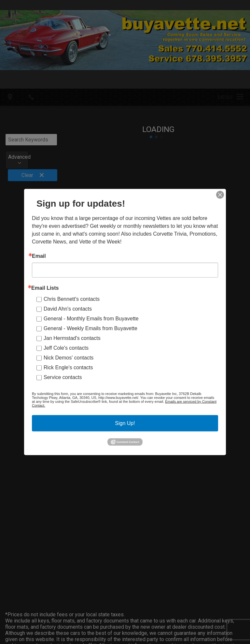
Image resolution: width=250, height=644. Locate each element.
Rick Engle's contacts (68, 367)
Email (39, 256)
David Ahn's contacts (68, 309)
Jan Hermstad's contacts (72, 338)
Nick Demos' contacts (69, 358)
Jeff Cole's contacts (66, 348)
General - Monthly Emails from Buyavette (91, 319)
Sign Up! (125, 423)
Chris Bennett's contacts (72, 299)
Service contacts (63, 377)
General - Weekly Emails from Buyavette (90, 328)
